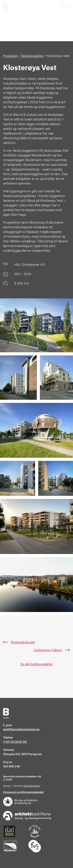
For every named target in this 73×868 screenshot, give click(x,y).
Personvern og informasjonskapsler (23, 792)
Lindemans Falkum (48, 650)
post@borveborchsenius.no (21, 729)
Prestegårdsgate (23, 642)
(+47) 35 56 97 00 (15, 742)
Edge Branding (32, 786)
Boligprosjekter (32, 56)
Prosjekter (11, 56)
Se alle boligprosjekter (36, 664)
